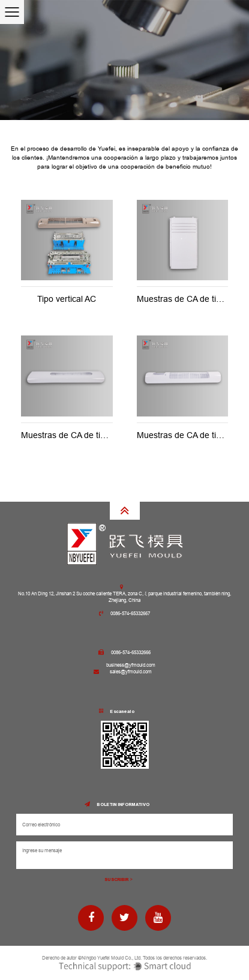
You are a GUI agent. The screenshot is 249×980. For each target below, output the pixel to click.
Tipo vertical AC (67, 299)
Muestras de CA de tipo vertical (80, 435)
